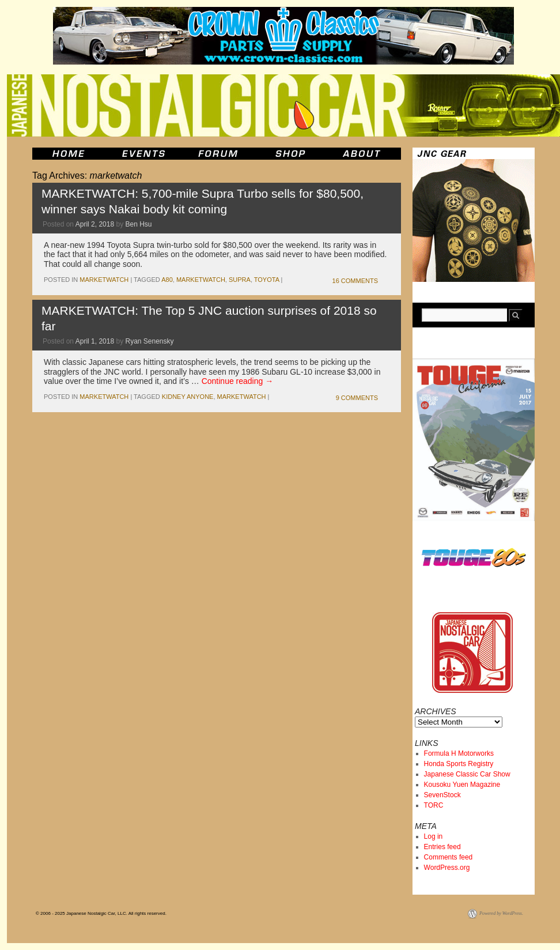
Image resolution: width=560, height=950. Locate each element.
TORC (434, 805)
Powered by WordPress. (501, 913)
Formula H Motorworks (459, 753)
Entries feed (442, 847)
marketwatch (104, 280)
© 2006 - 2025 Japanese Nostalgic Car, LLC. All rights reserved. (101, 913)
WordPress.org (447, 868)
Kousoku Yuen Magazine (462, 785)
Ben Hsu (138, 224)
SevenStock (442, 795)
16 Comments (355, 281)
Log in (434, 836)
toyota (267, 280)
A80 (167, 280)
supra (240, 280)
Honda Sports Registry (459, 764)
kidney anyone (188, 397)
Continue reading (238, 381)
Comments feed (449, 857)
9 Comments (357, 398)
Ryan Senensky (149, 341)
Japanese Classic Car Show (467, 774)
